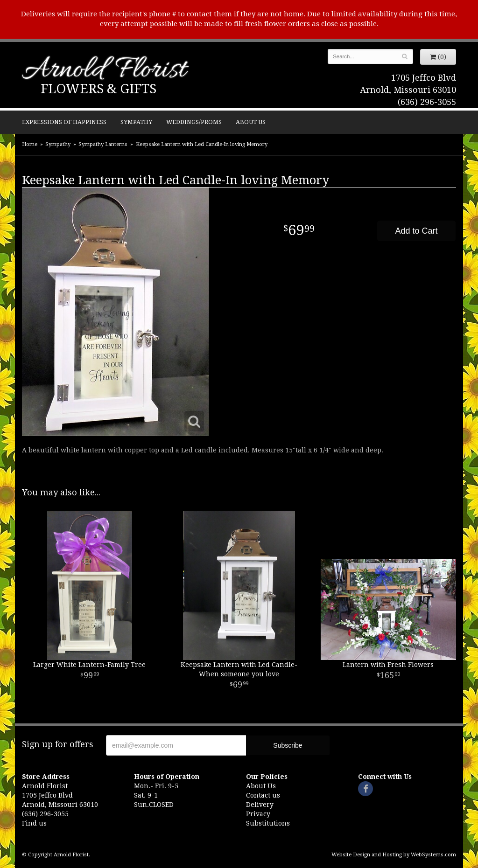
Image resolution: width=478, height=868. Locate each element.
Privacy (258, 814)
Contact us (263, 795)
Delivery (260, 805)
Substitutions (268, 823)
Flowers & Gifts (98, 89)
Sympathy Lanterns (103, 144)
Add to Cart (416, 231)
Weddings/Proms (194, 122)
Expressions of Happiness (64, 122)
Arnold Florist (104, 71)
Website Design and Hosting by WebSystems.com (394, 855)
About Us (251, 122)
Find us (34, 823)
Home (30, 144)
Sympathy (136, 122)
